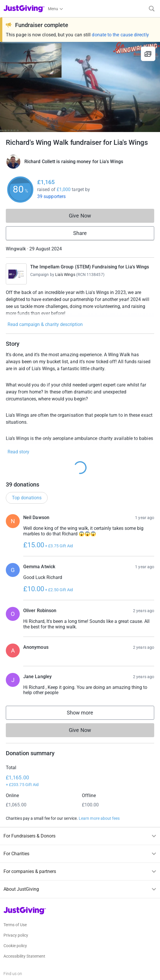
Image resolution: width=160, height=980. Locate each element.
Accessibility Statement (24, 956)
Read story (18, 452)
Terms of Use (15, 925)
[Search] (152, 9)
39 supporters (51, 196)
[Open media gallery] (80, 87)
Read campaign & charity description (45, 324)
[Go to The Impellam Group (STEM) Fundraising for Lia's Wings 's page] (16, 274)
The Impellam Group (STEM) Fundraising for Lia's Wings (90, 267)
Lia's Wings (65, 275)
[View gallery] (148, 54)
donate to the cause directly (120, 35)
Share (80, 233)
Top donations (27, 498)
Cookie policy (15, 946)
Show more (86, 714)
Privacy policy (16, 935)
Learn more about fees (99, 818)
